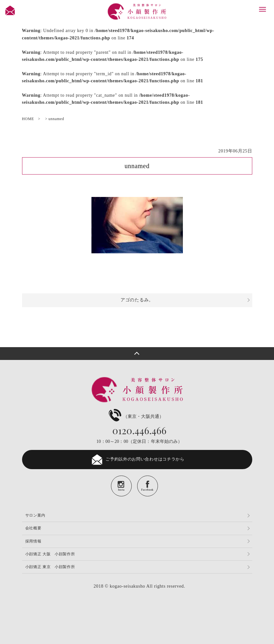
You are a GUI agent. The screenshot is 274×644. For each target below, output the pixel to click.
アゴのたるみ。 (137, 300)
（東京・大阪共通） (135, 416)
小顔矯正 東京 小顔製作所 (50, 567)
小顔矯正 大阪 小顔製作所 (50, 554)
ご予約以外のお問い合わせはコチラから (137, 460)
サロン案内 (35, 515)
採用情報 (33, 541)
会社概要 (33, 528)
